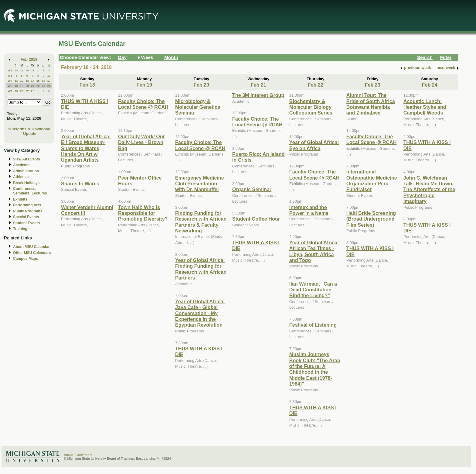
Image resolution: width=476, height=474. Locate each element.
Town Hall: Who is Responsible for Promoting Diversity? (143, 213)
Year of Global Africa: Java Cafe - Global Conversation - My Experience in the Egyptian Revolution (200, 313)
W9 (10, 91)
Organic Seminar (252, 189)
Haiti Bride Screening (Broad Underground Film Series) (371, 219)
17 (49, 81)
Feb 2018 (29, 59)
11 (16, 81)
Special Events (26, 217)
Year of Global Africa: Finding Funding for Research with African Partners (201, 269)
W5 (10, 70)
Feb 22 (316, 85)
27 (27, 91)
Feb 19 (144, 85)
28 (16, 70)
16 (44, 81)
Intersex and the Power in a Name (309, 210)
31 (33, 70)
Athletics (21, 177)
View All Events (27, 159)
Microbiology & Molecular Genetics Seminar (198, 107)
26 (22, 91)
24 (49, 86)
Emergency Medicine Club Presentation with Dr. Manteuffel (200, 184)
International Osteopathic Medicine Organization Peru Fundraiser (372, 180)
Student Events (26, 223)
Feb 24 (430, 85)
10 (49, 76)
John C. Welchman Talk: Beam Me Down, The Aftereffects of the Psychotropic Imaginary (429, 190)
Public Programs (28, 211)
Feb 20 (201, 85)
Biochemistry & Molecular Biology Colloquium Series (311, 107)
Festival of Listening (313, 325)
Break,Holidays (26, 183)
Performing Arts (27, 205)
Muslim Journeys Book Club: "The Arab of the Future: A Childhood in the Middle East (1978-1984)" (315, 369)
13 (27, 81)
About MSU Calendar (31, 247)
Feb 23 (373, 85)
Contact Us (84, 455)
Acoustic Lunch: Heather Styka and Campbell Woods (425, 107)
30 (27, 70)
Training (20, 229)
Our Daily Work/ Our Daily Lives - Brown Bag (141, 142)
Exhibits (20, 199)
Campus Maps (25, 259)
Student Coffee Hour (256, 219)
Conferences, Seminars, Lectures (30, 191)
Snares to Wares (80, 184)
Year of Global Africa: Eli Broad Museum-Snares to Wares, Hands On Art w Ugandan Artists (86, 148)
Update (30, 134)
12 (22, 81)
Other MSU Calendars (32, 253)
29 (22, 70)
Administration (26, 171)
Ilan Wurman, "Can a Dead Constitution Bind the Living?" (313, 290)
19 (22, 86)
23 (44, 86)
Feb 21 (258, 85)
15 (38, 81)
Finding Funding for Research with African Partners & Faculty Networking (201, 222)
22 (38, 86)
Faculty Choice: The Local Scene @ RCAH (143, 104)
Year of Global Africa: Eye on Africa (314, 145)
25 (16, 91)
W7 (10, 81)
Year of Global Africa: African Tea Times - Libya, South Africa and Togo (314, 251)
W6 (10, 76)
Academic (22, 165)
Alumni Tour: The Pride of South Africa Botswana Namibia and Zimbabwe (371, 104)
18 (16, 86)
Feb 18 (87, 85)
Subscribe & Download (29, 129)
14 (33, 81)
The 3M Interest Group (258, 95)
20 (27, 86)
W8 (10, 86)
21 (33, 86)
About (68, 455)
